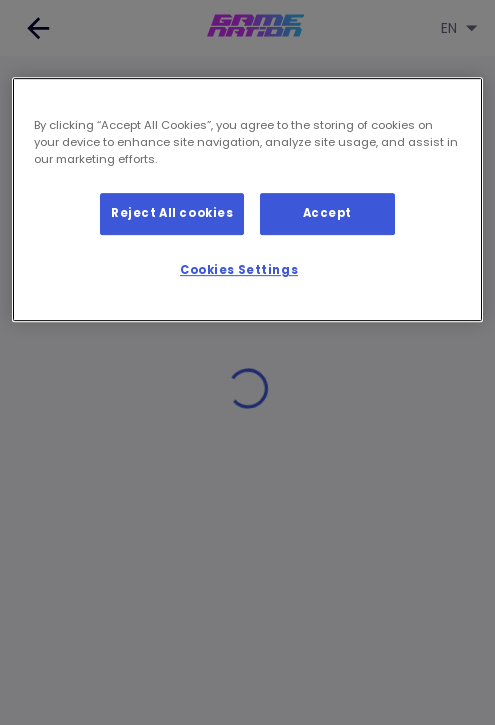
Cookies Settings (239, 270)
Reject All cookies (172, 213)
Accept (327, 213)
